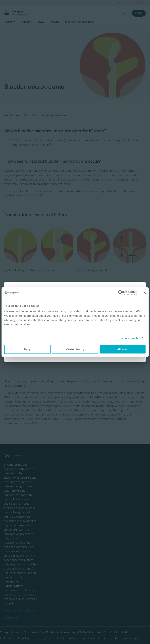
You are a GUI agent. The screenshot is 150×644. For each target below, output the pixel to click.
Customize (75, 349)
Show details (130, 338)
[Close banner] (145, 293)
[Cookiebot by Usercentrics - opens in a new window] (121, 293)
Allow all (123, 349)
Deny (27, 349)
